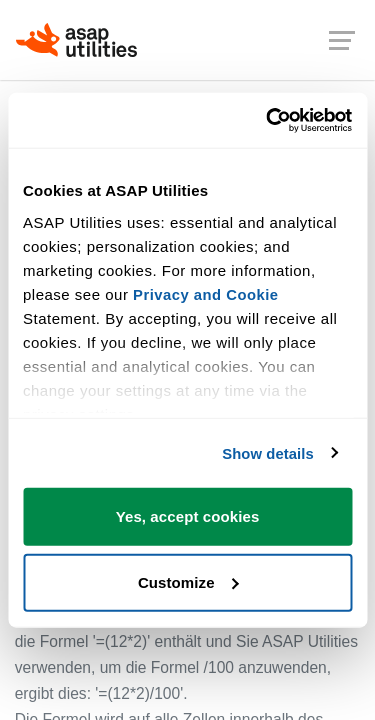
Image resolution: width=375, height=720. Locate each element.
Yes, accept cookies (188, 516)
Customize (188, 582)
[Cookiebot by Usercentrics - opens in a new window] (267, 121)
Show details (267, 453)
